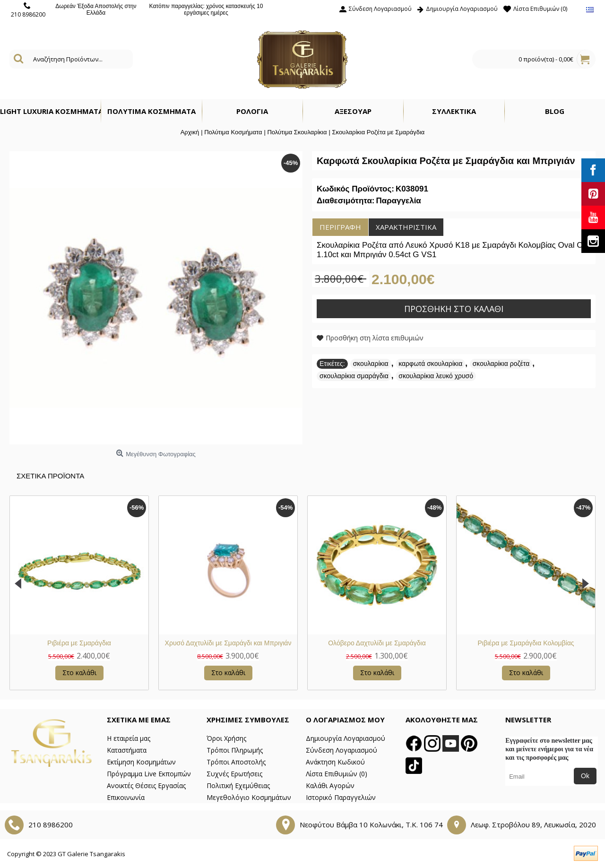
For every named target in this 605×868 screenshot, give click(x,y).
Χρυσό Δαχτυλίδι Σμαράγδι (377, 643)
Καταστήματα (127, 750)
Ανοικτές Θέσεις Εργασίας (146, 786)
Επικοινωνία (126, 797)
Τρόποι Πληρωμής (235, 750)
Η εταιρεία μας (129, 738)
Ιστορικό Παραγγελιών (341, 797)
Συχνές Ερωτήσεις (234, 774)
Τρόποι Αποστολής (236, 762)
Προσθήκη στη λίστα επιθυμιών (375, 338)
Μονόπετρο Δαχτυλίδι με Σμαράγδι (79, 643)
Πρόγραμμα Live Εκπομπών (149, 774)
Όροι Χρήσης (226, 738)
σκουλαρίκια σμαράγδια (354, 376)
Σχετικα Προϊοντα (50, 476)
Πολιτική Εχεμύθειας (238, 786)
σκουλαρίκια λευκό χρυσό (436, 376)
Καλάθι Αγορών (330, 786)
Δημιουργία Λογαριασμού (346, 738)
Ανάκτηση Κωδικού (335, 762)
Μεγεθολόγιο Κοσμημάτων (249, 797)
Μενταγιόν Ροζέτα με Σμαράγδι (228, 643)
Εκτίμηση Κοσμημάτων (141, 762)
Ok (585, 776)
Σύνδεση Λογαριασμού (341, 750)
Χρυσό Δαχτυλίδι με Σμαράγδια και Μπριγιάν (526, 643)
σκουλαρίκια (371, 364)
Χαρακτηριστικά (406, 227)
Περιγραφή (340, 227)
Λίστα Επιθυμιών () (337, 774)
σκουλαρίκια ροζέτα (501, 364)
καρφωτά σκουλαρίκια (430, 364)
